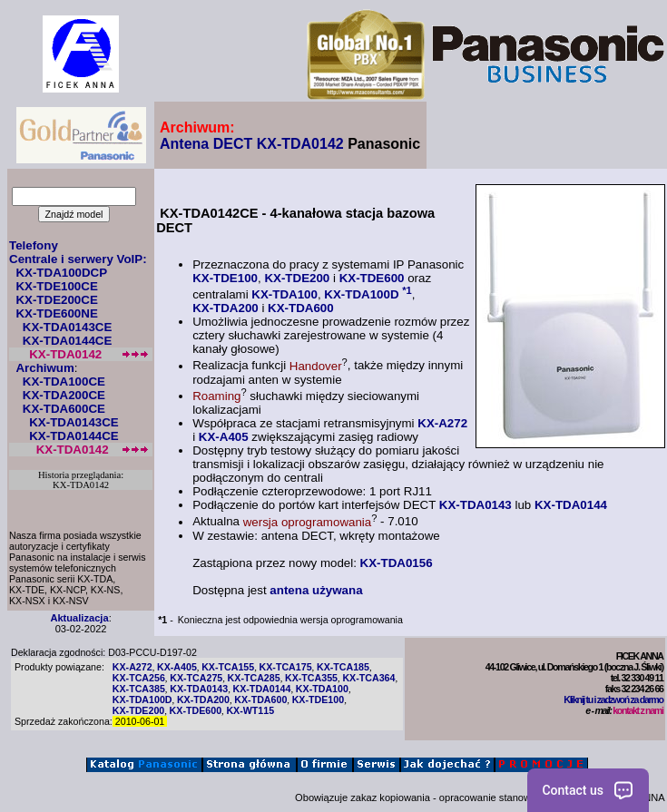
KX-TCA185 (343, 667)
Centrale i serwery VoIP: (78, 259)
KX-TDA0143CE (68, 327)
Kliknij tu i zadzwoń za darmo (613, 699)
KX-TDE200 (297, 278)
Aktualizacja (79, 618)
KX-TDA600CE (64, 409)
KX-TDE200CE (56, 300)
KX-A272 (442, 423)
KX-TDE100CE (56, 286)
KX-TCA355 (311, 678)
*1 (407, 290)
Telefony (34, 245)
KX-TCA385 (139, 689)
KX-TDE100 (225, 278)
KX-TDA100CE (64, 382)
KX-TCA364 (368, 678)
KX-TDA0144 (571, 505)
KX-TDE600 (372, 278)
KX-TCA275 (196, 678)
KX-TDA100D (361, 294)
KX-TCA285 (254, 678)
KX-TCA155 (228, 667)
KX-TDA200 (226, 308)
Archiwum (44, 368)
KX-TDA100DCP (61, 273)
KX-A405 (224, 437)
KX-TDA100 (284, 294)
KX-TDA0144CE (68, 341)
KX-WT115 (250, 710)
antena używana (316, 590)
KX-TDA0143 (476, 505)
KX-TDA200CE (64, 395)
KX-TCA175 (286, 667)
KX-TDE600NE (56, 313)
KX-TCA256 (139, 678)
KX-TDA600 (301, 308)
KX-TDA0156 (397, 563)
